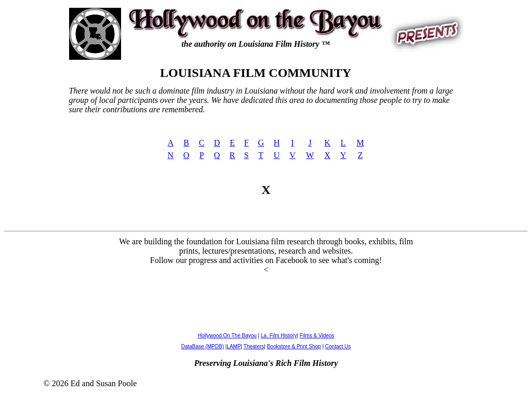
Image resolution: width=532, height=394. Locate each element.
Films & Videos (317, 336)
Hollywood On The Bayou (227, 336)
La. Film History (279, 336)
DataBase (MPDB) (203, 346)
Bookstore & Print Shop (294, 346)
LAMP (234, 346)
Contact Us (338, 346)
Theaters (254, 346)
